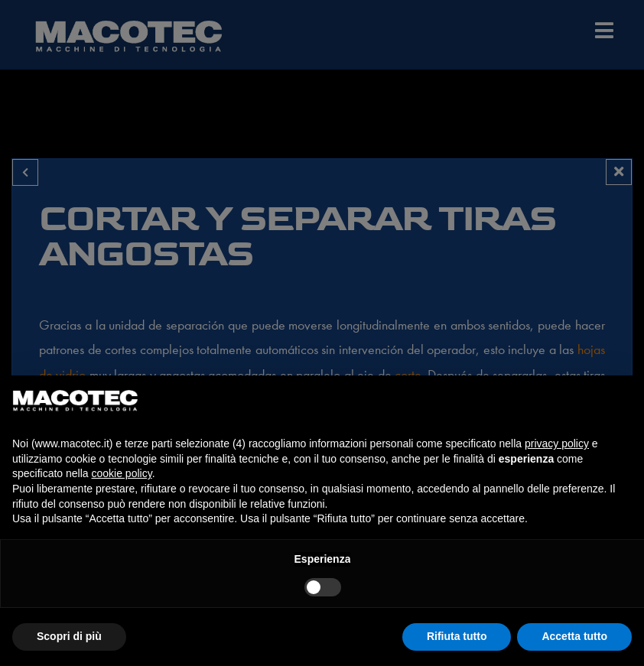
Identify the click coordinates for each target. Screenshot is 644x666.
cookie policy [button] (122, 473)
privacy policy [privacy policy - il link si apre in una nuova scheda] (557, 443)
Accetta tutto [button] (574, 636)
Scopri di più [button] (69, 636)
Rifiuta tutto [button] (457, 636)
